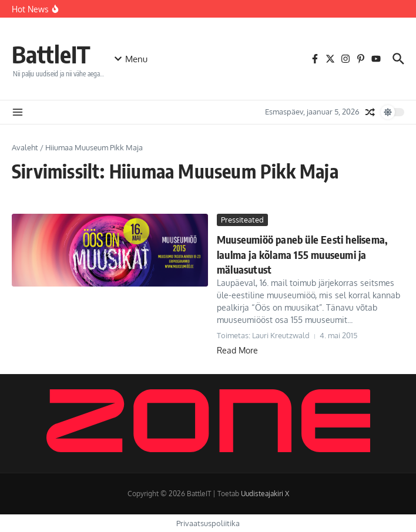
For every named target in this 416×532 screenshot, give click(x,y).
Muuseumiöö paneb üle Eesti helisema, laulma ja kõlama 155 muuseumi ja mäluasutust (302, 254)
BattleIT (51, 54)
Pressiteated (242, 220)
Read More (237, 350)
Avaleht (25, 147)
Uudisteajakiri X (265, 494)
